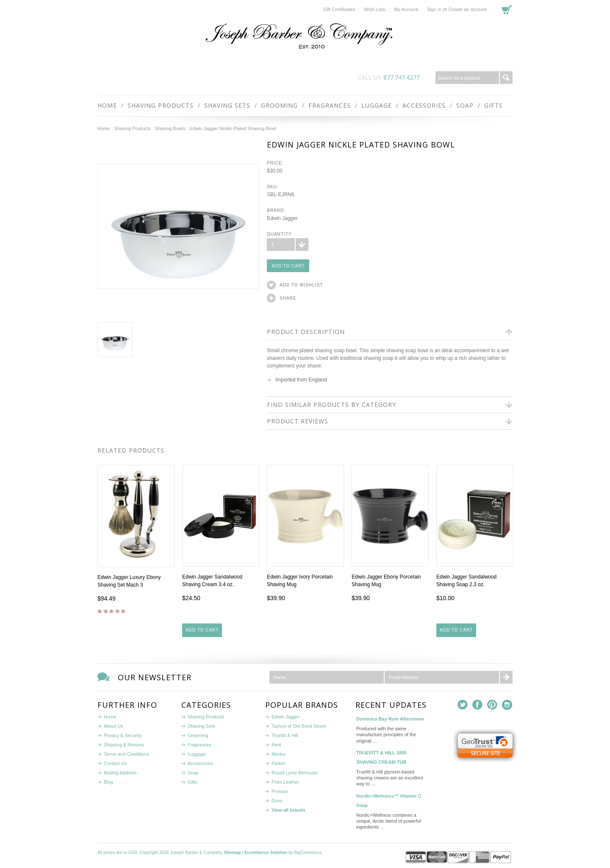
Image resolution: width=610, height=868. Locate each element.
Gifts (494, 105)
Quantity (279, 234)
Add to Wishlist (301, 285)
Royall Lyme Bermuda (294, 773)
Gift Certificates (339, 9)
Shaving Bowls (170, 128)
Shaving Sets (227, 105)
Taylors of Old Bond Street (299, 726)
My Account (406, 9)
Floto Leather (285, 782)
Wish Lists (374, 9)
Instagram (507, 705)
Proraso (280, 791)
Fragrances (330, 105)
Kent (276, 745)
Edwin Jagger (286, 717)
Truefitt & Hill (285, 735)
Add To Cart (202, 630)
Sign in (434, 9)
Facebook (478, 705)
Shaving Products (161, 105)
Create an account (468, 9)
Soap (465, 105)
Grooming (279, 105)
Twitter (463, 705)
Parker (278, 763)
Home (104, 128)
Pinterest (492, 705)
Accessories (424, 105)
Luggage (377, 105)
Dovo (277, 801)
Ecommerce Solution (266, 853)
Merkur (279, 754)
